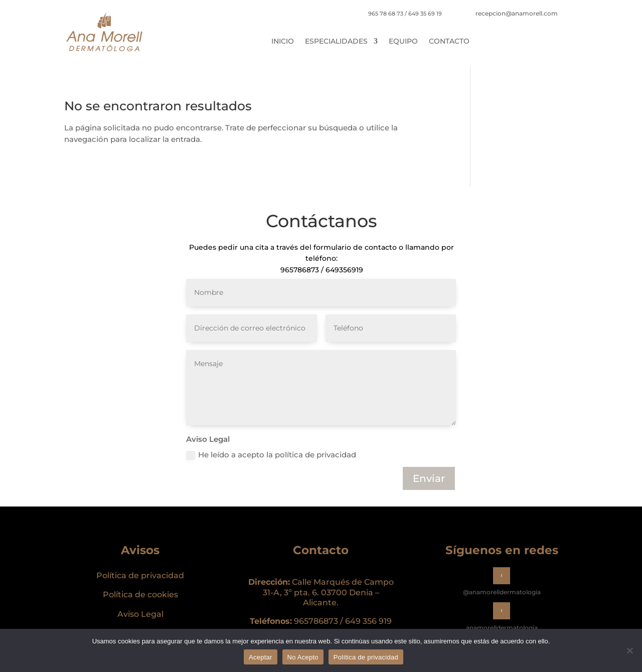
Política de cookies (140, 595)
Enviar (429, 478)
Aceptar (261, 657)
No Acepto (303, 657)
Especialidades (336, 42)
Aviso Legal (140, 614)
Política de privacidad (140, 575)
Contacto (449, 42)
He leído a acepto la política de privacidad (271, 455)
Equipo (403, 42)
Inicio (283, 42)
